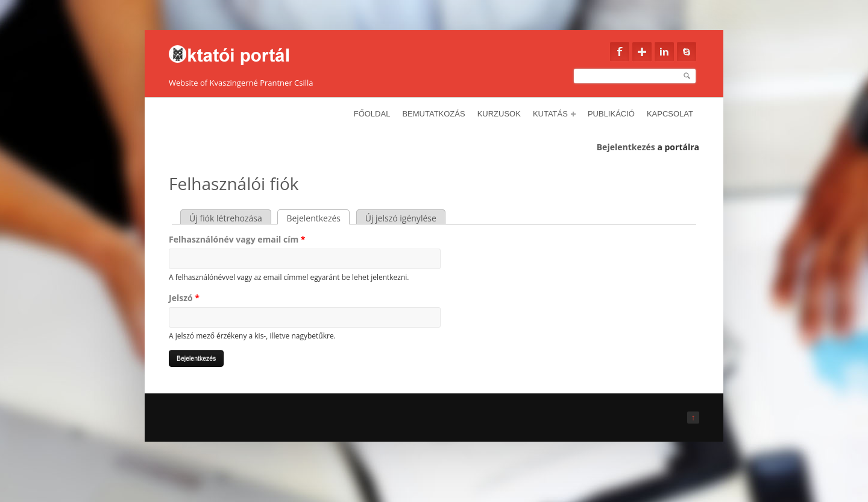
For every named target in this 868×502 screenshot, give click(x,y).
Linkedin (664, 52)
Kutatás (554, 114)
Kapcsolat (670, 114)
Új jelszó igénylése (401, 218)
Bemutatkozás (433, 114)
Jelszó (184, 298)
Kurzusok (499, 114)
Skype (687, 52)
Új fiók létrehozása (226, 218)
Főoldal (372, 114)
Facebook (620, 52)
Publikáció (611, 114)
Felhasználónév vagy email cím (237, 239)
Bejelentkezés (626, 147)
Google (642, 52)
